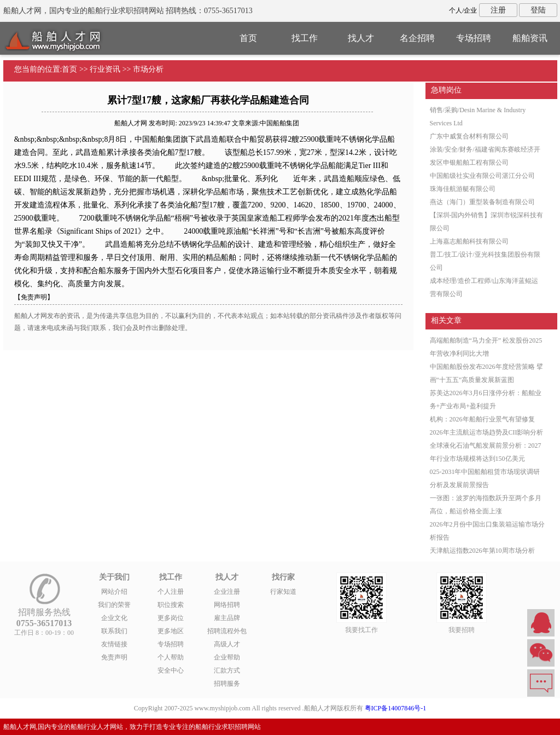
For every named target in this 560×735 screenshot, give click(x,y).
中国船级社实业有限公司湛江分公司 (482, 176)
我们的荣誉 (114, 605)
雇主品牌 (227, 618)
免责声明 (114, 657)
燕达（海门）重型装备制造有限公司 (482, 202)
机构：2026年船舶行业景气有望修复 (482, 419)
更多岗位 (171, 618)
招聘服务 (227, 684)
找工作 (305, 38)
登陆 (538, 10)
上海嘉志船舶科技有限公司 (469, 241)
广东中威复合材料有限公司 (469, 136)
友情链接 (114, 644)
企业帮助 (227, 657)
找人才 (361, 38)
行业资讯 (105, 69)
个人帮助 (171, 657)
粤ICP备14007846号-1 (396, 708)
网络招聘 (227, 605)
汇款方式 (227, 670)
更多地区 (171, 631)
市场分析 (148, 69)
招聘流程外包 (227, 631)
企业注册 (227, 592)
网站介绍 (114, 592)
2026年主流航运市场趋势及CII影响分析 (487, 432)
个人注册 (171, 592)
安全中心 (171, 670)
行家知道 (283, 592)
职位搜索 (171, 605)
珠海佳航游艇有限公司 (463, 189)
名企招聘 (417, 38)
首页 (248, 38)
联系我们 (114, 631)
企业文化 (114, 618)
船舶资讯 (530, 38)
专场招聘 (474, 38)
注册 (498, 10)
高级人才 (227, 644)
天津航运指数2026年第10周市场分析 (482, 551)
